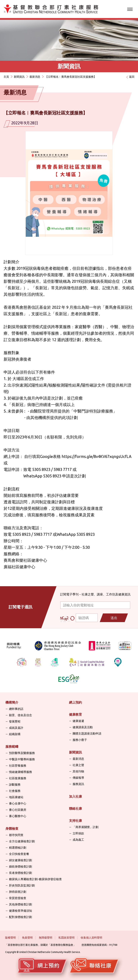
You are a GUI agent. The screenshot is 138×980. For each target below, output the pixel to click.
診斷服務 (15, 784)
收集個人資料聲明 (91, 938)
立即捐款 (78, 833)
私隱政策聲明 (66, 938)
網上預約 (75, 702)
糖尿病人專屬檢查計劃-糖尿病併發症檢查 (35, 879)
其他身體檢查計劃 (20, 904)
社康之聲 (78, 765)
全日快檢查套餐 (19, 854)
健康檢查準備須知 (20, 911)
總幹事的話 (16, 709)
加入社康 (75, 796)
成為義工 (78, 840)
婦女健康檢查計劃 (20, 860)
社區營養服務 (18, 766)
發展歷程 (15, 721)
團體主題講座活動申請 (87, 733)
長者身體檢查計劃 (20, 873)
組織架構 (15, 734)
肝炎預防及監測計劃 (22, 885)
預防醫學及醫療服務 (22, 753)
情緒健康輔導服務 (20, 772)
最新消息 (35, 77)
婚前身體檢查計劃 (20, 866)
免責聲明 (27, 938)
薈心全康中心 (18, 803)
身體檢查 (12, 828)
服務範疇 (12, 746)
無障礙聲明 (46, 938)
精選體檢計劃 (18, 848)
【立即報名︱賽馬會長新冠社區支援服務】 (71, 77)
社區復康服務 (18, 778)
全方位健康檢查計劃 (22, 841)
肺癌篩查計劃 (18, 892)
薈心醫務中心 (18, 816)
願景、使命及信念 (20, 715)
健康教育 (75, 714)
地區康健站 (16, 797)
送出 (114, 618)
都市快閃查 (16, 835)
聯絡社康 (75, 808)
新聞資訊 (19, 77)
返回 (132, 77)
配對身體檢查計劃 (20, 917)
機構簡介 (12, 702)
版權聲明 (10, 938)
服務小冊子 (80, 740)
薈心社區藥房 (18, 810)
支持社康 (75, 821)
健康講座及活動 (83, 727)
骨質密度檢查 (18, 898)
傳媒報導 (78, 778)
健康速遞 (78, 721)
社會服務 (15, 791)
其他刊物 (78, 771)
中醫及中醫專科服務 (22, 759)
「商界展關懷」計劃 (86, 827)
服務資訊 (78, 784)
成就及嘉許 (16, 728)
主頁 (6, 77)
